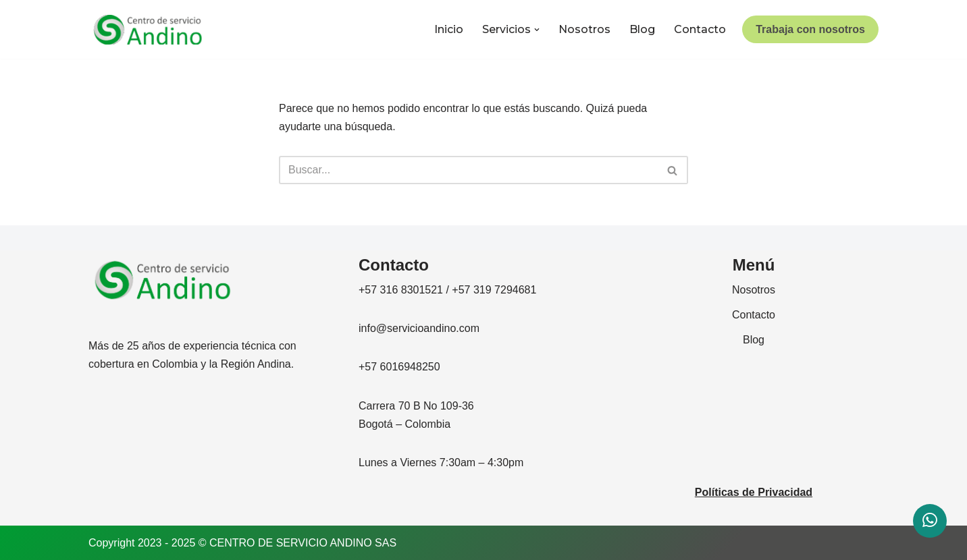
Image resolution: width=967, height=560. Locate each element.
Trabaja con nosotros (810, 29)
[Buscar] (468, 170)
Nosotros (584, 29)
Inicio (449, 29)
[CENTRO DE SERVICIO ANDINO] (148, 30)
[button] (537, 30)
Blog (642, 29)
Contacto (700, 29)
